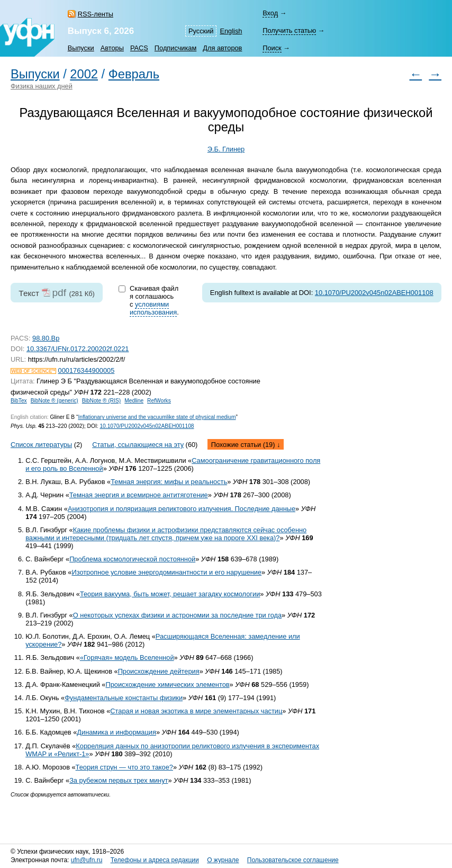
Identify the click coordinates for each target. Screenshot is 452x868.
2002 (84, 74)
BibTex (19, 401)
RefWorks (159, 401)
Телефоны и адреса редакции (155, 860)
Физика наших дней (42, 86)
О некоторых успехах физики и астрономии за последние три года (177, 615)
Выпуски (81, 48)
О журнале (223, 860)
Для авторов (222, 48)
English (231, 31)
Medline (134, 401)
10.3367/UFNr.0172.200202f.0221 (78, 349)
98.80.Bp (46, 338)
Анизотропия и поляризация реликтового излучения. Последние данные (182, 509)
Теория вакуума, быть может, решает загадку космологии (170, 594)
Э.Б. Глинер (226, 149)
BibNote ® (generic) (55, 401)
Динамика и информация (116, 732)
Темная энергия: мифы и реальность (169, 482)
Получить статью (289, 30)
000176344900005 (87, 370)
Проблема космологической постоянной (132, 559)
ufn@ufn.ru (87, 860)
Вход (270, 13)
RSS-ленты (96, 14)
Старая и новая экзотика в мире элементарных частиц (196, 711)
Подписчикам (175, 48)
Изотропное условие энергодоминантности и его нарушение (166, 572)
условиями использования (153, 308)
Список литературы (41, 445)
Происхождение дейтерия (159, 671)
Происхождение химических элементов (167, 684)
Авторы (112, 48)
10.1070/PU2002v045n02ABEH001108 (374, 293)
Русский (201, 31)
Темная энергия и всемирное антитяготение (139, 495)
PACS (139, 48)
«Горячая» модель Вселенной (127, 657)
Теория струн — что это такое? (124, 767)
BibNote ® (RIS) (102, 401)
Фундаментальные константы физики (124, 698)
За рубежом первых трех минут (119, 780)
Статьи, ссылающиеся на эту (138, 445)
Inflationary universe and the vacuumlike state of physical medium (157, 417)
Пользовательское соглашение (293, 860)
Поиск (272, 48)
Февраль (134, 74)
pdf (59, 293)
